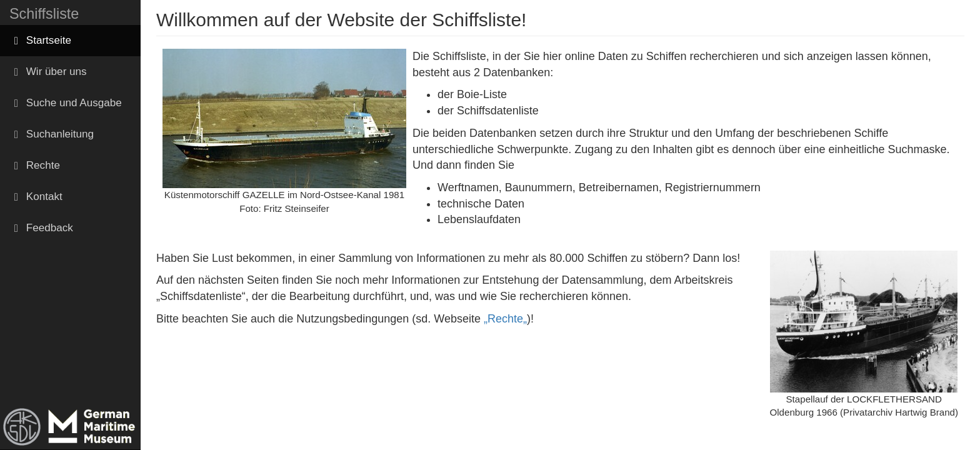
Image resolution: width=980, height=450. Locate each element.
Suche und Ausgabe (66, 103)
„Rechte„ (505, 319)
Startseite (40, 40)
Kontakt (36, 197)
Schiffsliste (44, 14)
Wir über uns (48, 72)
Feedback (41, 228)
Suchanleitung (52, 134)
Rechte (35, 165)
